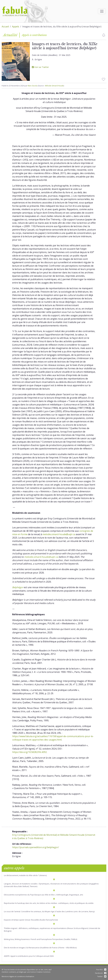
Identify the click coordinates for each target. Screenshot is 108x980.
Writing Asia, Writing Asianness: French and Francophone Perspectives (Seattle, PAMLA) (40, 939)
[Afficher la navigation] (102, 11)
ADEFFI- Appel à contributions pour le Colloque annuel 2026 (29, 956)
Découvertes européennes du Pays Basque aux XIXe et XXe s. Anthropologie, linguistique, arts (44, 895)
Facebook (101, 973)
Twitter (102, 976)
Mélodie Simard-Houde (54, 86)
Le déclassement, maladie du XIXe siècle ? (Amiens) (25, 875)
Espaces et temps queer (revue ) (31, 920)
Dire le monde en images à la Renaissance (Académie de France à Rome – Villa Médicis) (40, 948)
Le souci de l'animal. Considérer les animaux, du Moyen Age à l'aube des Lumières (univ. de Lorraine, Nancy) (49, 911)
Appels (16, 27)
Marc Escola (33, 86)
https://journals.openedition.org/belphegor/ (36, 847)
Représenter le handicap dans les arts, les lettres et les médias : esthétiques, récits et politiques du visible (49, 903)
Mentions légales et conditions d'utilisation (18, 976)
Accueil (5, 27)
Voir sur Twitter (40, 67)
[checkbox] (104, 35)
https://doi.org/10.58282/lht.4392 (29, 752)
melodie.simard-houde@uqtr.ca (59, 534)
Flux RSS (101, 969)
